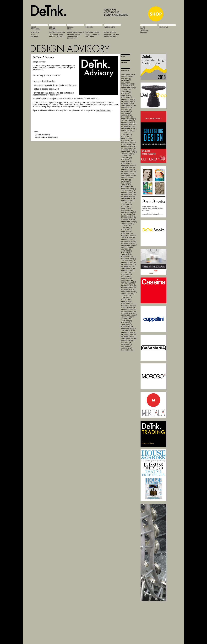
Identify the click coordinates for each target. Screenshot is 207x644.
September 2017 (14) (129, 129)
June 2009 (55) (127, 321)
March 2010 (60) (127, 303)
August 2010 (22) (128, 294)
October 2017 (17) (128, 127)
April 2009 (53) (127, 325)
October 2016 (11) (128, 150)
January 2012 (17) (128, 261)
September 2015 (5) (129, 175)
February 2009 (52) (129, 329)
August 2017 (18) (128, 131)
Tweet (36, 132)
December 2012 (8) (128, 239)
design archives (56, 36)
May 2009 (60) (126, 323)
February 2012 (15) (129, 259)
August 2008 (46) (128, 340)
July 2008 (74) (126, 342)
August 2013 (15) (128, 224)
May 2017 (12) (126, 136)
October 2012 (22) (128, 243)
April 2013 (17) (127, 232)
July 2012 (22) (126, 249)
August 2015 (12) (128, 177)
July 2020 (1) (126, 78)
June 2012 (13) (127, 251)
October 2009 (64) (128, 313)
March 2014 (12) (127, 210)
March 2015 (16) (127, 187)
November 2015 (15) (129, 171)
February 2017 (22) (129, 142)
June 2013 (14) (127, 228)
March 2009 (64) (127, 327)
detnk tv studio (92, 34)
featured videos (92, 32)
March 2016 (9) (127, 164)
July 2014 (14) (126, 202)
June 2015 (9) (126, 181)
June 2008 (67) (127, 344)
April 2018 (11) (127, 115)
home (143, 27)
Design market (110, 32)
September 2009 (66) (129, 315)
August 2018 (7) (127, 107)
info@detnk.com (103, 110)
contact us (163, 27)
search (124, 63)
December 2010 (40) (129, 286)
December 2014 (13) (129, 193)
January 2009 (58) (128, 331)
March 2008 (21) (127, 350)
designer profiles (111, 34)
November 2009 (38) (129, 311)
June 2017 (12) (127, 134)
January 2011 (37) (128, 284)
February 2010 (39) (129, 305)
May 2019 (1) (126, 94)
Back (123, 57)
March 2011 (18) (127, 280)
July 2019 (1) (126, 90)
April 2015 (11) (127, 185)
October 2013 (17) (128, 220)
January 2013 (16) (128, 237)
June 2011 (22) (127, 274)
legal (143, 29)
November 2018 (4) (128, 101)
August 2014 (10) (128, 200)
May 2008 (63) (126, 346)
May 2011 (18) (126, 276)
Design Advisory (43, 135)
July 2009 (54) (126, 319)
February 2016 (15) (129, 166)
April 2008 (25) (127, 348)
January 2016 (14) (128, 167)
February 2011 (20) (129, 282)
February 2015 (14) (129, 189)
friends (144, 33)
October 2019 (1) (128, 86)
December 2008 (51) (129, 333)
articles (34, 36)
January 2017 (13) (128, 144)
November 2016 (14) (129, 148)
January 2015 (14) (128, 191)
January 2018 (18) (128, 121)
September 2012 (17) (129, 245)
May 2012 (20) (126, 253)
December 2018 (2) (128, 100)
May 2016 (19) (126, 160)
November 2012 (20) (129, 241)
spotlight (35, 32)
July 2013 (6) (126, 226)
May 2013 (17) (126, 230)
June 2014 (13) (127, 204)
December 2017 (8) (128, 123)
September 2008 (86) (129, 338)
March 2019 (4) (127, 98)
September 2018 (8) (129, 105)
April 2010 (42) (127, 301)
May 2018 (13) (126, 113)
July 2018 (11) (126, 109)
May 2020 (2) (126, 82)
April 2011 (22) (127, 278)
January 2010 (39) (128, 307)
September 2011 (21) (129, 268)
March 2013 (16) (127, 233)
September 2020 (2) (129, 74)
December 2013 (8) (128, 216)
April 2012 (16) (127, 255)
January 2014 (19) (128, 214)
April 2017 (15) (127, 138)
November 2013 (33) (129, 218)
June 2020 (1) (126, 80)
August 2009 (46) (128, 317)
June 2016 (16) (127, 158)
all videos (90, 36)
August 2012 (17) (128, 247)
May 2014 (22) (126, 206)
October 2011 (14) (128, 266)
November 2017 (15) (129, 125)
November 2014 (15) (129, 195)
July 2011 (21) (126, 272)
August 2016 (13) (128, 154)
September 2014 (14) (129, 199)
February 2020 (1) (128, 84)
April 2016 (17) (127, 162)
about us (144, 31)
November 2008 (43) (129, 334)
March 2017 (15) (127, 140)
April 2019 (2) (126, 96)
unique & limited (74, 34)
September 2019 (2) (129, 88)
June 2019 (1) (126, 92)
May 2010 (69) (126, 300)
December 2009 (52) (129, 309)
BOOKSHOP (71, 38)
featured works (56, 34)
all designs (72, 36)
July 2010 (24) (126, 296)
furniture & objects (76, 32)
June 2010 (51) (127, 298)
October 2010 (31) (128, 290)
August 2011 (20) (128, 270)
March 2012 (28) (127, 257)
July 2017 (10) (126, 133)
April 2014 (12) (127, 208)
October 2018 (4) (128, 103)
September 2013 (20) (129, 222)
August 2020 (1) (127, 76)
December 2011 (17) (129, 263)
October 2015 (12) (128, 173)
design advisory (111, 36)
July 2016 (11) (126, 156)
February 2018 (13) (129, 119)
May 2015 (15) (126, 183)
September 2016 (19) (129, 152)
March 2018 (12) (127, 117)
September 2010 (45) (129, 292)
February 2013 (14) (129, 235)
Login (38, 137)
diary (33, 34)
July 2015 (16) (126, 179)
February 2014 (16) (129, 212)
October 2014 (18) (128, 197)
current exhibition (57, 32)
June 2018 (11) (127, 111)
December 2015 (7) (128, 169)
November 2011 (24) (129, 265)
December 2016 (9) (128, 146)
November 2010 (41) (129, 288)
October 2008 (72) (128, 336)
